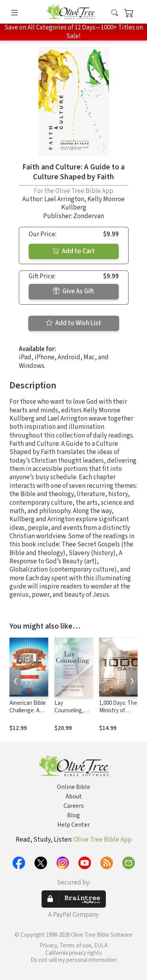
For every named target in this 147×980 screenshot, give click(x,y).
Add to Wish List (73, 323)
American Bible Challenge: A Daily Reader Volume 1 (28, 714)
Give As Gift (73, 291)
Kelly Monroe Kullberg (93, 203)
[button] (115, 13)
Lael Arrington (64, 199)
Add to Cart (74, 251)
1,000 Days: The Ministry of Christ (118, 711)
